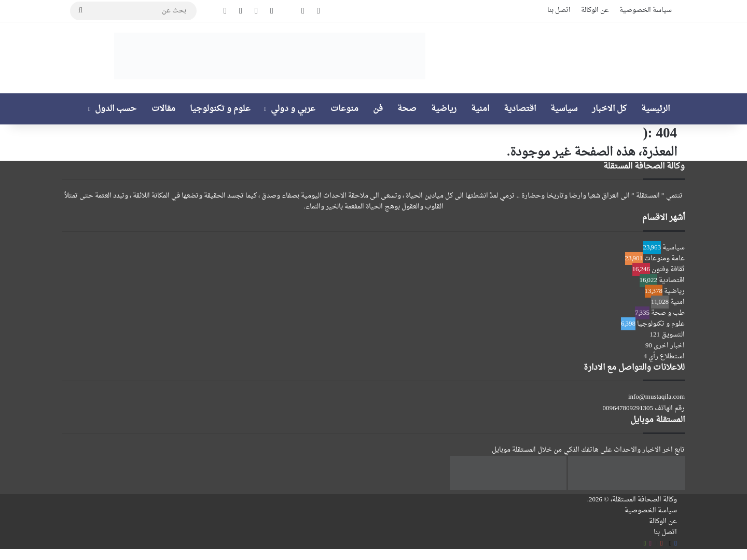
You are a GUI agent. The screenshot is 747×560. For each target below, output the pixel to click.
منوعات (344, 109)
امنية (480, 109)
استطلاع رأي (667, 356)
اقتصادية (520, 109)
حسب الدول (116, 109)
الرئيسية (655, 109)
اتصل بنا (559, 10)
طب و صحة (668, 313)
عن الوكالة (595, 10)
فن (378, 109)
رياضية (444, 109)
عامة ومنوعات (665, 258)
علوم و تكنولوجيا (220, 109)
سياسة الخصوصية (646, 10)
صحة (407, 109)
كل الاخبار (609, 109)
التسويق (673, 335)
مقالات (163, 109)
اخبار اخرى (669, 346)
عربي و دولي (293, 109)
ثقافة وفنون (668, 269)
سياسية (564, 109)
